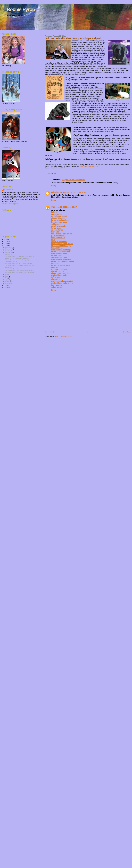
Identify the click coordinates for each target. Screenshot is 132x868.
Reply (54, 186)
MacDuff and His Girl (11, 262)
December (9, 247)
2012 (6, 243)
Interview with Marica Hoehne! (14, 269)
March (8, 282)
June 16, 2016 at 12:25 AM (66, 207)
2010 (6, 285)
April (7, 280)
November (9, 249)
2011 (6, 245)
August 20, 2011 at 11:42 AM (75, 192)
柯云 (53, 207)
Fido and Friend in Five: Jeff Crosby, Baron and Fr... (20, 256)
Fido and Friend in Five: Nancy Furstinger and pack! (20, 265)
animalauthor (57, 192)
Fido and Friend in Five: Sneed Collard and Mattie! (19, 273)
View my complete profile (10, 204)
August (8, 254)
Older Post (127, 332)
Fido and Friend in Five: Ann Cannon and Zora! (19, 263)
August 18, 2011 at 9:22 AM (73, 180)
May (7, 278)
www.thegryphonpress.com (89, 166)
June (7, 276)
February (8, 283)
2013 (6, 241)
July (7, 274)
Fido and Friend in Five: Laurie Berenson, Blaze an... (20, 271)
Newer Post (50, 332)
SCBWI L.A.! (9, 267)
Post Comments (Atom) (63, 336)
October (8, 251)
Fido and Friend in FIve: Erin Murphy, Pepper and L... (20, 260)
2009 (6, 287)
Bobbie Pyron (21, 9)
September (9, 253)
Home (88, 332)
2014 (6, 239)
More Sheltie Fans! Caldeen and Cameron (17, 258)
